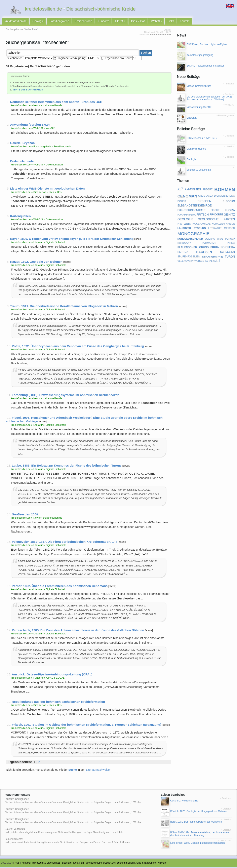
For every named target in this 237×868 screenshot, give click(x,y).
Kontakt (185, 22)
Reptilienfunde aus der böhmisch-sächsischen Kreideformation (58, 703)
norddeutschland (190, 240)
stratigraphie (212, 257)
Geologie (38, 22)
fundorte (216, 215)
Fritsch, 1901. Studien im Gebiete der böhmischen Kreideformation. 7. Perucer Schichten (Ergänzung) (87, 726)
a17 (180, 190)
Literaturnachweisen (99, 771)
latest (76, 864)
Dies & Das (138, 22)
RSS (17, 864)
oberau (210, 240)
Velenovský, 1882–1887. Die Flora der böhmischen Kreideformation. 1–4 (65, 543)
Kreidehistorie (84, 22)
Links (171, 22)
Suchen (146, 54)
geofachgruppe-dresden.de (100, 864)
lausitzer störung (192, 229)
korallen (218, 225)
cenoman (187, 197)
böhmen (225, 190)
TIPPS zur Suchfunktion (28, 91)
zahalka (210, 262)
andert (208, 190)
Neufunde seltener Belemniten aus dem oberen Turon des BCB (56, 103)
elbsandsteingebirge (195, 206)
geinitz (229, 215)
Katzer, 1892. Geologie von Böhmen (36, 263)
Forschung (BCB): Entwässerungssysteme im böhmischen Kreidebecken (66, 396)
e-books (229, 202)
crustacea (206, 197)
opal (220, 240)
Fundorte (104, 22)
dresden (204, 202)
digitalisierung (225, 197)
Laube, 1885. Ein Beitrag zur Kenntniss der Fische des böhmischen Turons (67, 467)
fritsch (203, 215)
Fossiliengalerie (59, 22)
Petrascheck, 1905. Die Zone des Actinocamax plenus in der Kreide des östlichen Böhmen (78, 631)
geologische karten (216, 220)
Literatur (120, 22)
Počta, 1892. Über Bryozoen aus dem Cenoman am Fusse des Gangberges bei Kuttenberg (78, 347)
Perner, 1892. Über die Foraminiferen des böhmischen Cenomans (60, 587)
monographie (194, 234)
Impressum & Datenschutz (46, 864)
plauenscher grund (193, 248)
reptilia (183, 253)
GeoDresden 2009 (25, 516)
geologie (185, 220)
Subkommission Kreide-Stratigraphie (136, 864)
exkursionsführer (191, 211)
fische (215, 211)
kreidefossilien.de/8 (161, 36)
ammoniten (193, 190)
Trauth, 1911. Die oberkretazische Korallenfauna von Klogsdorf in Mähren (64, 307)
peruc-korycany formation (206, 242)
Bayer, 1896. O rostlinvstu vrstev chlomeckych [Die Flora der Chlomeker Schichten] (71, 240)
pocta (215, 248)
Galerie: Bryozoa (22, 144)
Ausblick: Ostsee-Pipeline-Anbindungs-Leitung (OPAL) (52, 676)
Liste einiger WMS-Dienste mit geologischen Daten (47, 190)
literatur (215, 229)
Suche (73, 771)
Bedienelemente (22, 163)
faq (82, 864)
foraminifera (187, 215)
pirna (231, 244)
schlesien (228, 253)
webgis (199, 262)
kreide (230, 225)
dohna (182, 202)
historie (184, 225)
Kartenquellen (20, 217)
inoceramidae (201, 225)
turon (230, 257)
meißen (229, 229)
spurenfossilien (189, 258)
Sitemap (66, 864)
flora (230, 211)
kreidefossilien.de (16, 22)
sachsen (204, 253)
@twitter (162, 864)
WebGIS (156, 22)
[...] (218, 262)
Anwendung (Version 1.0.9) (30, 126)
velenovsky (186, 262)
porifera (228, 248)
